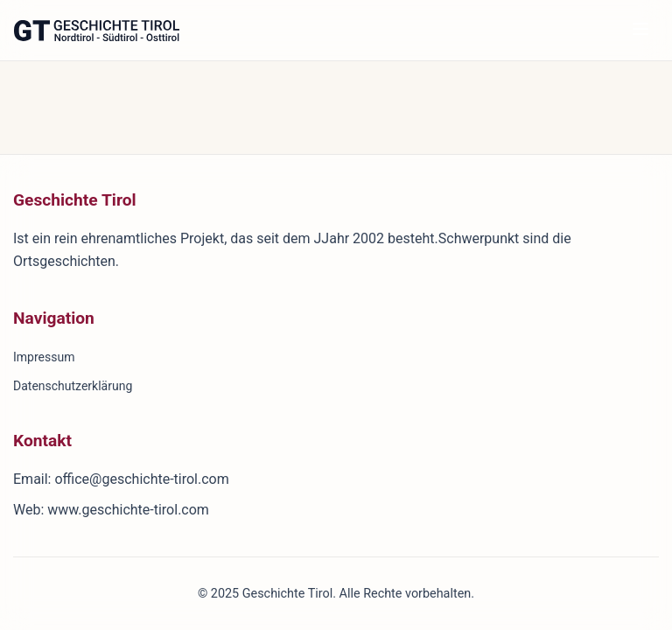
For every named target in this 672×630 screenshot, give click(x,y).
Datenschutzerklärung (73, 386)
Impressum (44, 357)
